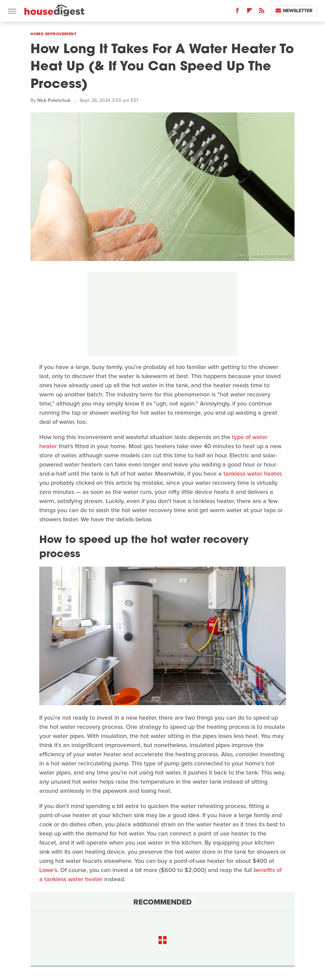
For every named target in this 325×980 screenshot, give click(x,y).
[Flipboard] (250, 12)
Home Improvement (53, 34)
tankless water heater (252, 474)
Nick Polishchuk (54, 100)
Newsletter (294, 11)
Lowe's (48, 870)
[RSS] (262, 12)
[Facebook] (237, 12)
